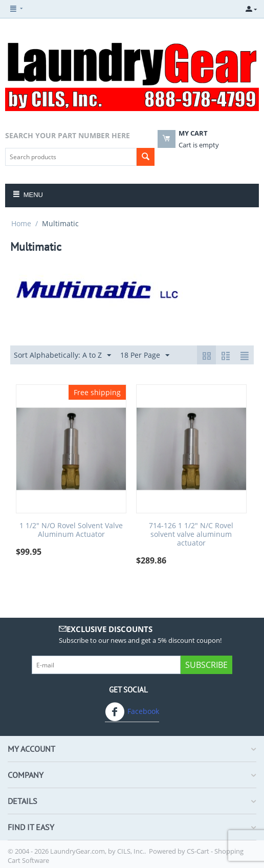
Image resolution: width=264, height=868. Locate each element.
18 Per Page (145, 355)
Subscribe (206, 665)
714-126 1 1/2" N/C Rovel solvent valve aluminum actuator (191, 534)
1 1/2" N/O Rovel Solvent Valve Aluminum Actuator (71, 530)
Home (21, 223)
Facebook (132, 712)
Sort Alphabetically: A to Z (62, 355)
